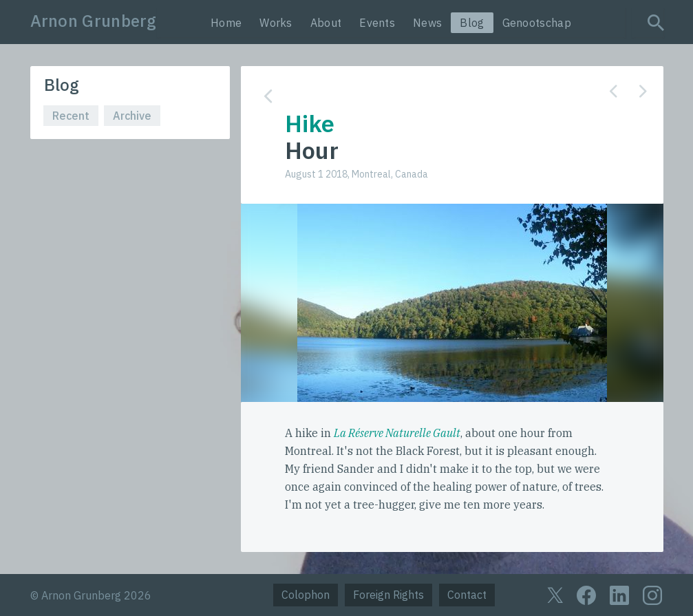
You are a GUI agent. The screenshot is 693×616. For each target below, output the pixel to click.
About (326, 23)
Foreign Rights (388, 595)
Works (276, 23)
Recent (71, 116)
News (427, 23)
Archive (132, 116)
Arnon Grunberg (94, 21)
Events (377, 23)
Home (226, 23)
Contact (467, 595)
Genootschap (537, 23)
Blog (472, 23)
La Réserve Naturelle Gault (397, 433)
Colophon (306, 595)
